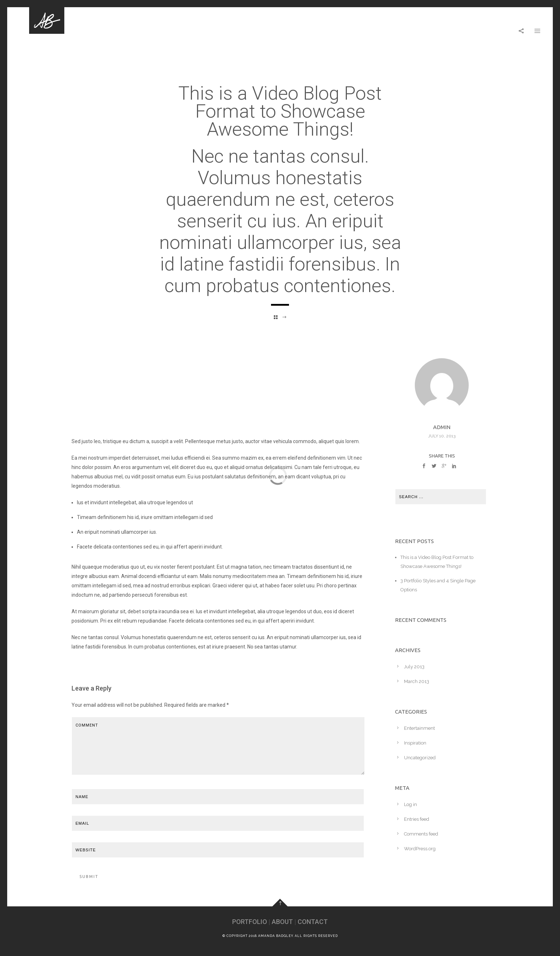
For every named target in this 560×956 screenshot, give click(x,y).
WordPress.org (420, 849)
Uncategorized (420, 758)
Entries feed (417, 819)
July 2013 (414, 667)
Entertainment (419, 728)
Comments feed (421, 834)
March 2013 (417, 681)
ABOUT (282, 922)
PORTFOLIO (250, 922)
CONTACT (313, 922)
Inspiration (415, 743)
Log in (410, 804)
